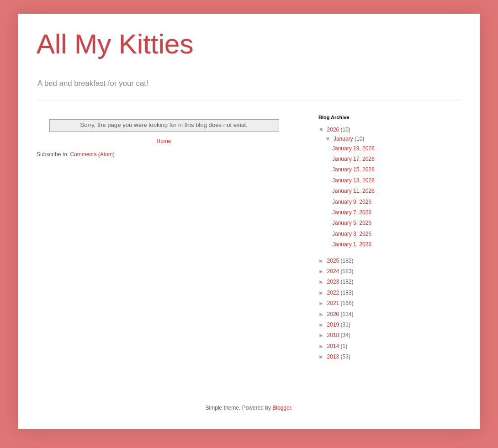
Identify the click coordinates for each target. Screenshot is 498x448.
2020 (334, 314)
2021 (334, 303)
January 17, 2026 (353, 159)
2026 (334, 130)
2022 (334, 293)
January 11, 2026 (353, 191)
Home (164, 141)
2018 (334, 335)
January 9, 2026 (352, 202)
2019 (334, 325)
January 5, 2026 (352, 223)
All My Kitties (115, 44)
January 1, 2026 (352, 244)
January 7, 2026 (352, 212)
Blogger (282, 408)
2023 (334, 282)
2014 (334, 346)
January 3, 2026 (352, 234)
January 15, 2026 (353, 169)
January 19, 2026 (353, 148)
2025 (334, 261)
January (344, 139)
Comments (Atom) (92, 154)
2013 (334, 357)
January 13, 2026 (353, 180)
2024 (334, 271)
